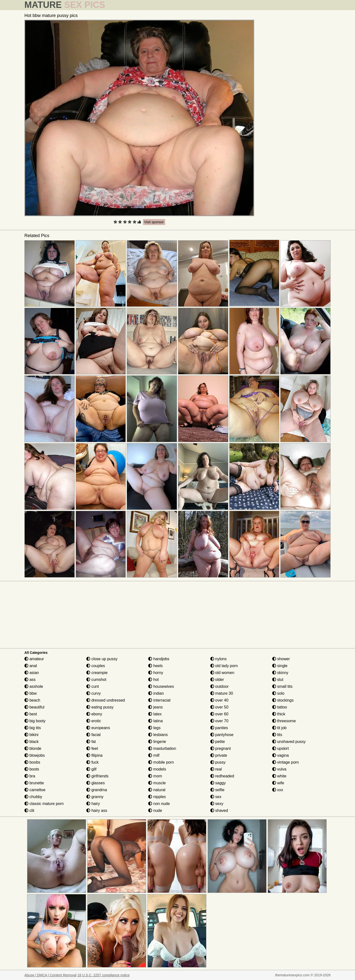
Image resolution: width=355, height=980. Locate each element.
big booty (35, 721)
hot (153, 680)
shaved (219, 811)
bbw (31, 693)
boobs (32, 762)
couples (96, 666)
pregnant (221, 748)
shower (281, 659)
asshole (34, 686)
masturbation (162, 748)
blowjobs (35, 755)
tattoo (280, 707)
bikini (31, 735)
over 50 (219, 707)
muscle (157, 783)
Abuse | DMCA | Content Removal (50, 975)
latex (155, 714)
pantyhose (222, 735)
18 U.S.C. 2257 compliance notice (104, 975)
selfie (217, 790)
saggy (218, 783)
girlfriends (97, 776)
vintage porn (286, 762)
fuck (92, 762)
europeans (98, 728)
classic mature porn (44, 804)
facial (93, 735)
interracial (159, 700)
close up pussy (102, 659)
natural (157, 790)
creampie (97, 673)
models (157, 769)
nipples (157, 797)
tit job (279, 728)
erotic (94, 721)
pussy (218, 762)
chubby (33, 797)
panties (219, 728)
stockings (283, 700)
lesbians (158, 735)
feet (92, 748)
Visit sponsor (154, 222)
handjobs (159, 659)
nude (155, 811)
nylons (219, 659)
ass (30, 680)
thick (279, 714)
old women (222, 673)
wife (278, 783)
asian (32, 673)
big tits (33, 728)
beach (32, 700)
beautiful (34, 707)
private (219, 755)
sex (216, 797)
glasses (96, 783)
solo (278, 693)
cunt (93, 686)
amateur (34, 659)
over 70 (219, 721)
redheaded (222, 776)
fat (91, 742)
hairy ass (97, 811)
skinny (280, 673)
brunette (34, 783)
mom (155, 776)
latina (155, 721)
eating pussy (100, 707)
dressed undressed (106, 700)
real (216, 769)
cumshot (96, 680)
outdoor (220, 686)
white (279, 776)
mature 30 (222, 693)
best (31, 714)
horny (156, 673)
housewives (161, 686)
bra (30, 776)
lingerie (157, 742)
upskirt (281, 748)
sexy (217, 804)
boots (32, 769)
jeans (155, 707)
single (280, 666)
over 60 (219, 714)
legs (154, 728)
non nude (159, 804)
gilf (91, 769)
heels (155, 666)
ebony (94, 714)
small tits (282, 686)
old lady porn (224, 666)
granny (95, 797)
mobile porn (161, 762)
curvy (94, 693)
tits (277, 735)
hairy (93, 804)
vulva (279, 769)
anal (31, 666)
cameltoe (35, 790)
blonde (33, 748)
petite (218, 742)
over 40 (219, 700)
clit (29, 811)
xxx (278, 790)
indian (156, 693)
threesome (284, 721)
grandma (97, 790)
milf (154, 755)
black (32, 742)
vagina (281, 755)
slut (278, 680)
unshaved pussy (289, 742)
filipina (94, 755)
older (217, 680)
